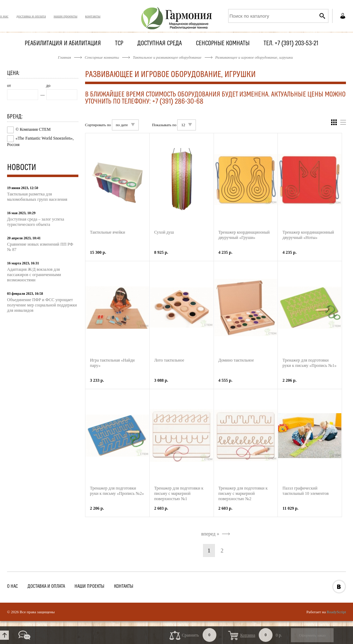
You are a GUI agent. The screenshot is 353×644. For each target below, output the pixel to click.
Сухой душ (164, 232)
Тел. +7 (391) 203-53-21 (291, 44)
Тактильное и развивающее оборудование (167, 57)
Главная (64, 57)
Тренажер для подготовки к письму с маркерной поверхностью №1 (179, 493)
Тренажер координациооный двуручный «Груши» (244, 235)
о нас (4, 16)
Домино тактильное (236, 360)
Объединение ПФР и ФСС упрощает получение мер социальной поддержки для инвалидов (42, 305)
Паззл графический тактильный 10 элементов (306, 491)
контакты (93, 16)
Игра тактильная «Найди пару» (112, 363)
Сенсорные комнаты (223, 44)
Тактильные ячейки (108, 232)
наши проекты (65, 16)
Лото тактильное (169, 360)
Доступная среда (160, 44)
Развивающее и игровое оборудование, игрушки (254, 57)
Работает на (326, 612)
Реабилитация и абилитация (63, 44)
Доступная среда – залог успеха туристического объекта (36, 222)
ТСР (119, 44)
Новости (22, 168)
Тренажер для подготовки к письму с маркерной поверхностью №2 (243, 493)
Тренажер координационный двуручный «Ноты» (308, 235)
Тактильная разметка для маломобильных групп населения (37, 197)
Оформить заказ (312, 635)
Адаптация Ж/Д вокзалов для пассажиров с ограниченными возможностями (34, 275)
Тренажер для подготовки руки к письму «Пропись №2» (117, 491)
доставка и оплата (31, 16)
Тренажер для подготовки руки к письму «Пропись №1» (309, 363)
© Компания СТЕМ (33, 129)
